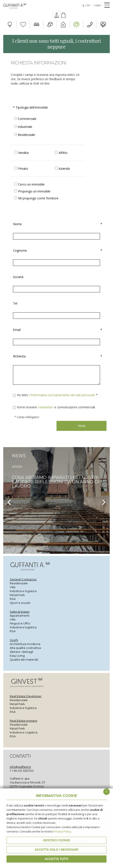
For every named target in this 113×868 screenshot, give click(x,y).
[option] (56, 500)
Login (98, 5)
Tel (15, 303)
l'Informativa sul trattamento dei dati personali (63, 395)
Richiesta (56, 356)
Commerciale (25, 119)
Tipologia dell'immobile (30, 107)
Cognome (56, 251)
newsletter (46, 407)
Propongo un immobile (32, 191)
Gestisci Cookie (56, 840)
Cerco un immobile (29, 184)
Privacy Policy (62, 831)
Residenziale (25, 135)
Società (18, 277)
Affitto (61, 153)
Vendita (21, 153)
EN (89, 5)
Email (56, 330)
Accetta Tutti (57, 859)
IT (83, 5)
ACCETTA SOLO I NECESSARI (56, 850)
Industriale (23, 127)
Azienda (62, 169)
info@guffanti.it (20, 767)
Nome (56, 224)
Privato (21, 169)
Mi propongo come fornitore (36, 198)
